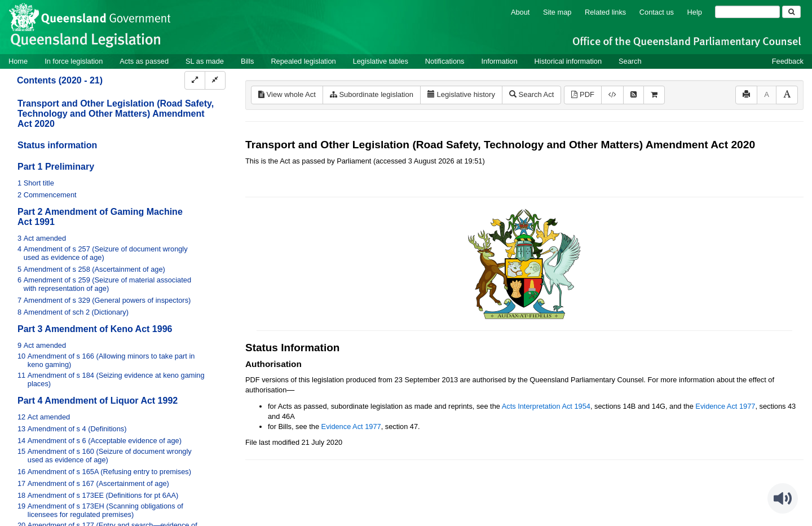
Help (695, 12)
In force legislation (74, 61)
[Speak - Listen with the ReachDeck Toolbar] (783, 498)
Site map (557, 12)
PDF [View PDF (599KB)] (583, 94)
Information (500, 61)
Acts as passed (144, 61)
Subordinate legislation (372, 94)
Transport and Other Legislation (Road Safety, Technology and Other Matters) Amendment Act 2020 (116, 114)
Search (630, 61)
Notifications (445, 61)
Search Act (531, 94)
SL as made (205, 61)
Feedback (788, 61)
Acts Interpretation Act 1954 (546, 406)
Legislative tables (381, 61)
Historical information (568, 61)
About (520, 12)
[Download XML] (612, 95)
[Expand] (195, 80)
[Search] (747, 12)
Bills (247, 61)
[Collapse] (215, 80)
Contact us (657, 12)
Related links (605, 12)
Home (18, 61)
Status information (57, 145)
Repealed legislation (303, 61)
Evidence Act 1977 (725, 406)
